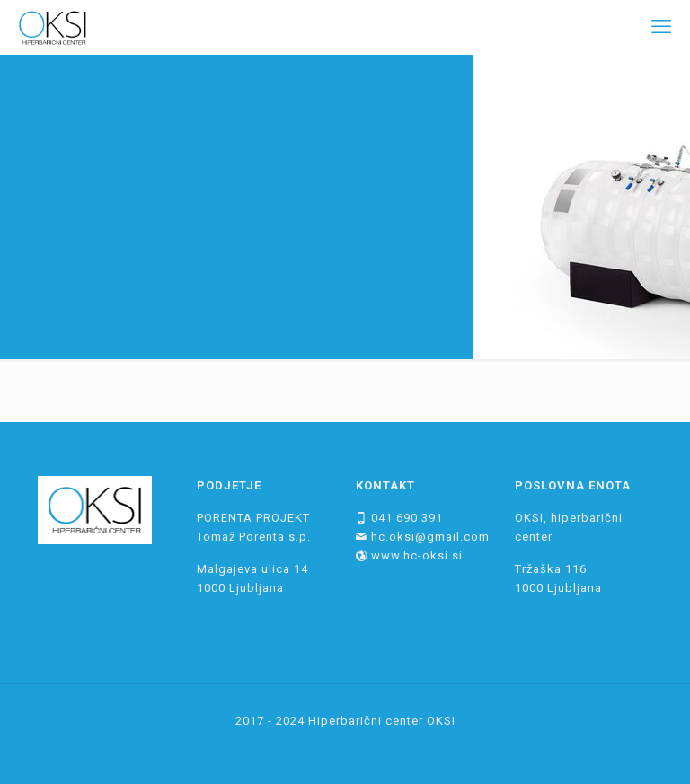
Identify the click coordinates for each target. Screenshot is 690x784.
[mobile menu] (661, 27)
